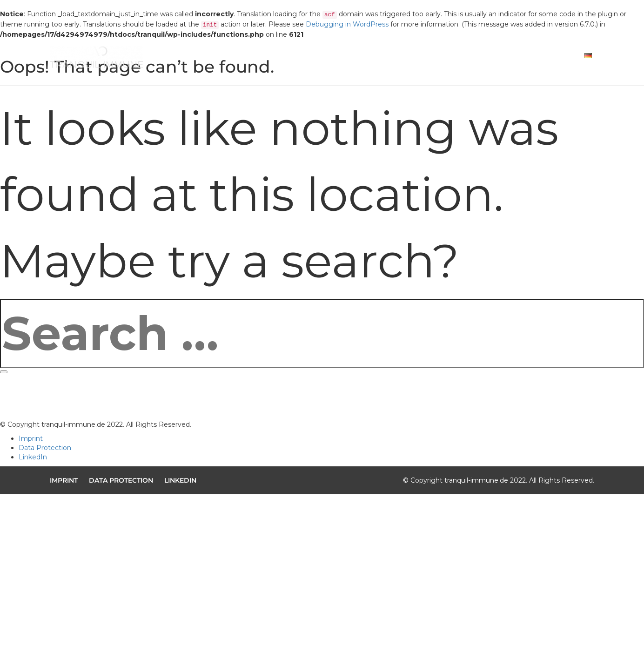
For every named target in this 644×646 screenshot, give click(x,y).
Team (482, 58)
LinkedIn (33, 457)
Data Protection (45, 448)
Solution (436, 58)
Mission (386, 58)
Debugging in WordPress (347, 24)
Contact (526, 58)
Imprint (31, 438)
